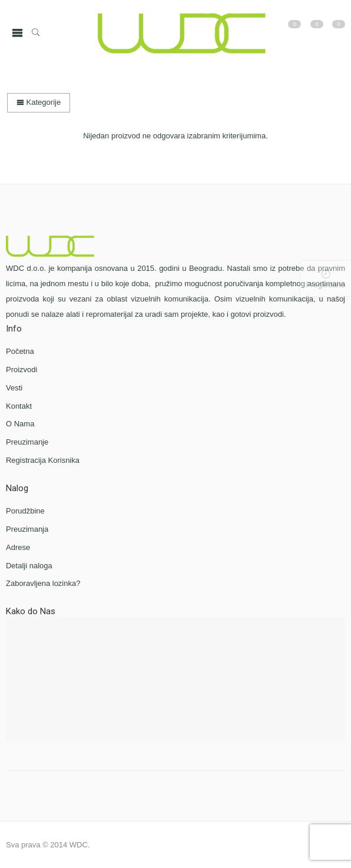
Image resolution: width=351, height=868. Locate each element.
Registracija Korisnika (43, 460)
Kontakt (19, 406)
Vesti (14, 388)
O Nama (20, 424)
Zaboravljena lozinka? (43, 583)
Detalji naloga (29, 566)
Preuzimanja (27, 529)
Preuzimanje (27, 442)
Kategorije (39, 102)
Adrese (18, 547)
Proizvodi (21, 370)
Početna (20, 351)
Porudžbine (25, 511)
